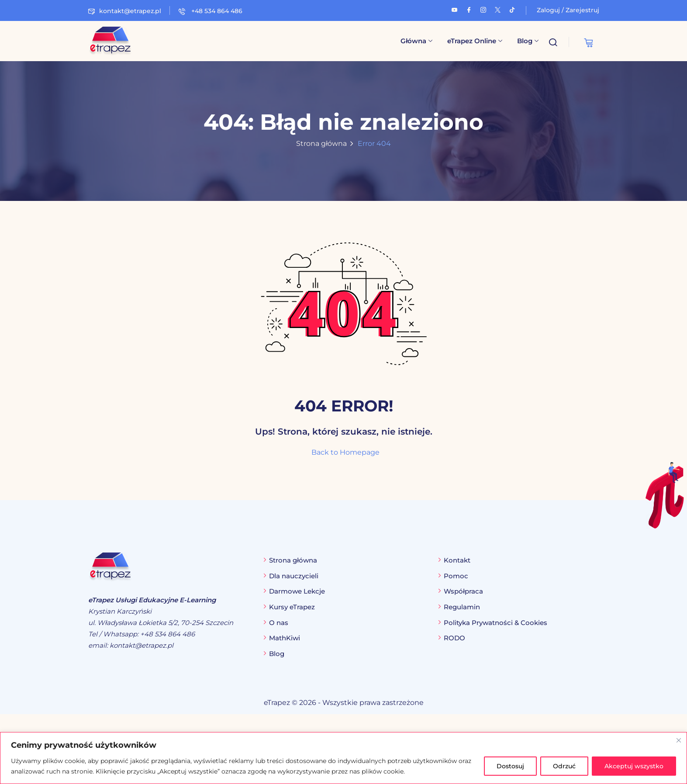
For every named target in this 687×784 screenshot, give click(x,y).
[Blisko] (679, 740)
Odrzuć (564, 766)
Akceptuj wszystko (634, 766)
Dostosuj (510, 766)
